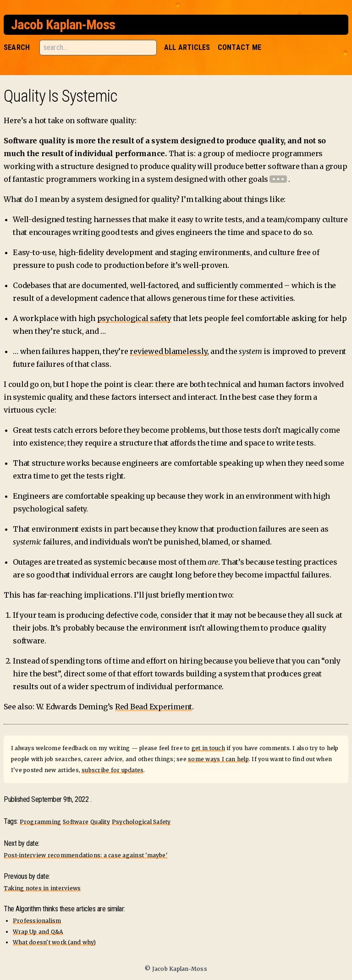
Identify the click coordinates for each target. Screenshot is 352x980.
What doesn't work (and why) (54, 942)
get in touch (208, 748)
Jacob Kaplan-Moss (63, 24)
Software (76, 822)
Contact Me (239, 47)
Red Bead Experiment (154, 707)
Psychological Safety (141, 822)
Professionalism (37, 921)
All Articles (187, 47)
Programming (41, 822)
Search (17, 47)
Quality (100, 822)
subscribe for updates (113, 770)
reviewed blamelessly (168, 351)
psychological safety (134, 318)
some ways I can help (218, 759)
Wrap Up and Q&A (38, 932)
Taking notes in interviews (42, 888)
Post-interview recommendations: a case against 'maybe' (86, 855)
